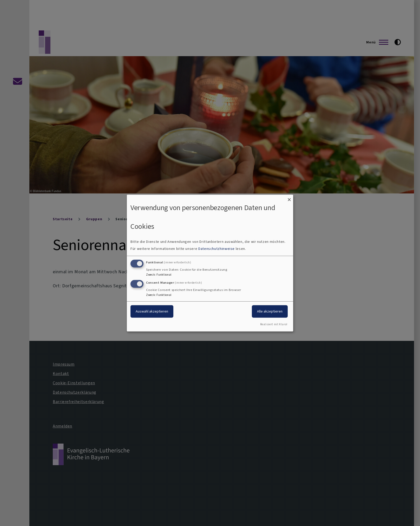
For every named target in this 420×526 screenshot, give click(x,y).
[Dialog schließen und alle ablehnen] (289, 198)
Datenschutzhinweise (216, 249)
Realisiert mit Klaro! (274, 324)
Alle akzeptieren (270, 311)
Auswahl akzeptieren (152, 311)
